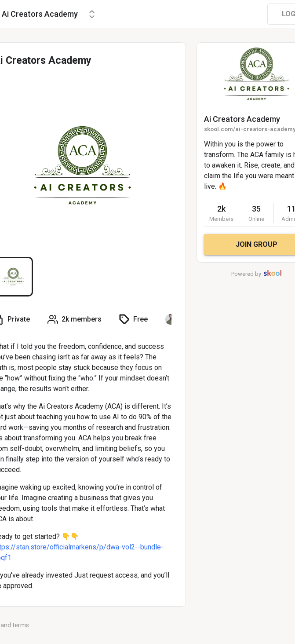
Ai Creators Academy (242, 119)
